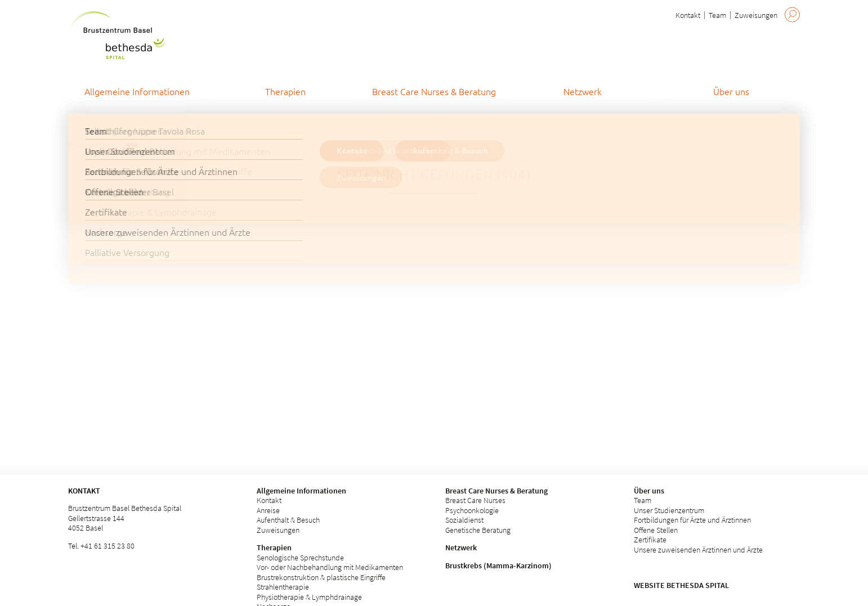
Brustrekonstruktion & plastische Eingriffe (321, 577)
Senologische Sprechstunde (300, 558)
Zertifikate (650, 540)
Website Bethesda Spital (681, 585)
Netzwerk (461, 547)
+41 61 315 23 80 (108, 546)
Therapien (274, 547)
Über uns (649, 491)
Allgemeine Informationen (301, 491)
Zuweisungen (756, 15)
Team (717, 15)
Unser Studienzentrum (669, 510)
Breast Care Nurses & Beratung (496, 491)
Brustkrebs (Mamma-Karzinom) (498, 565)
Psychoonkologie (472, 510)
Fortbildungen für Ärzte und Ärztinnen (692, 520)
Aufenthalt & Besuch (288, 520)
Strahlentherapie (283, 587)
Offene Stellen (656, 530)
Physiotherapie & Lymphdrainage (309, 597)
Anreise (268, 510)
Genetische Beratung (478, 530)
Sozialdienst (464, 520)
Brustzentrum (89, 145)
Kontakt (688, 15)
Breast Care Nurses (475, 500)
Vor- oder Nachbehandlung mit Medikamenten (330, 567)
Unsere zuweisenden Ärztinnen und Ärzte (698, 550)
